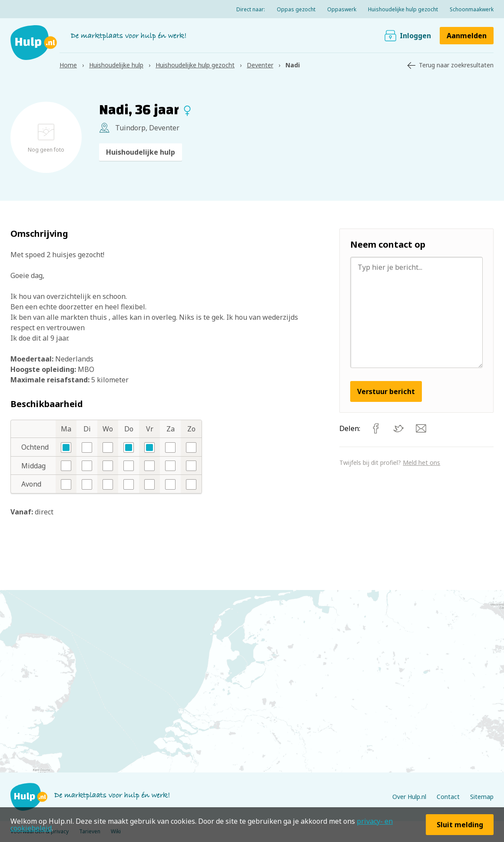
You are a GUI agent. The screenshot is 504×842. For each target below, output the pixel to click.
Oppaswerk (342, 9)
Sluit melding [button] (460, 825)
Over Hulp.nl (409, 797)
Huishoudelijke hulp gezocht (403, 9)
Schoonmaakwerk (472, 9)
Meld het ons (421, 462)
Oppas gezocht (296, 9)
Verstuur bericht (386, 391)
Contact (448, 797)
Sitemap (482, 797)
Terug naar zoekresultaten (456, 65)
